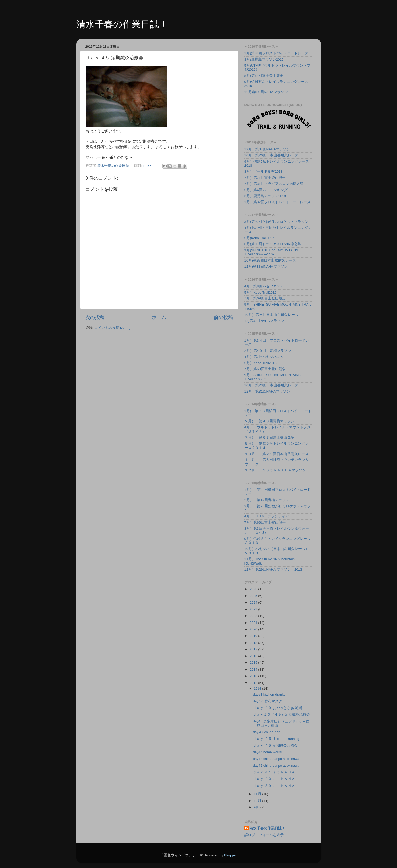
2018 (254, 643)
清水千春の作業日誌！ (122, 24)
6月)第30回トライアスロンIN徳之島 (273, 244)
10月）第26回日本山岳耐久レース (271, 155)
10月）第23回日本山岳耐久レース (271, 385)
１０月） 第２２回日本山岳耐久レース (277, 454)
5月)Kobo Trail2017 (259, 238)
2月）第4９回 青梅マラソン (268, 351)
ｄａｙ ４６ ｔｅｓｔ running (276, 739)
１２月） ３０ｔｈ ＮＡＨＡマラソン (275, 470)
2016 (254, 656)
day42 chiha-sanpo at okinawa (276, 766)
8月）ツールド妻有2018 (264, 172)
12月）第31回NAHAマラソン (267, 391)
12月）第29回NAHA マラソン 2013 (273, 569)
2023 (254, 609)
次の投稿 (95, 317)
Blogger (230, 855)
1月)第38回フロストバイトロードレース (276, 53)
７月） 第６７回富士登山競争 (269, 437)
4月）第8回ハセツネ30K (264, 286)
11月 (258, 794)
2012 (254, 683)
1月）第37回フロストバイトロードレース (278, 202)
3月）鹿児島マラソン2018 (265, 196)
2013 (254, 676)
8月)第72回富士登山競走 (264, 76)
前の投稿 (223, 317)
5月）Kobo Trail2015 (261, 363)
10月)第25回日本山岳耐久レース (270, 260)
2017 (254, 649)
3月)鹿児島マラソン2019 (264, 59)
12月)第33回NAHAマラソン (266, 266)
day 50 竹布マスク (267, 701)
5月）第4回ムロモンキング (266, 190)
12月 (258, 689)
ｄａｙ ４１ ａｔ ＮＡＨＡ (274, 772)
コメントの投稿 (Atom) (112, 328)
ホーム (159, 317)
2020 (254, 629)
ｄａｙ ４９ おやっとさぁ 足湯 (277, 708)
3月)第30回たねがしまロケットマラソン (276, 222)
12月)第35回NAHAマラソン (266, 92)
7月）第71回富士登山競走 (265, 178)
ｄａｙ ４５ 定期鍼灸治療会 (275, 746)
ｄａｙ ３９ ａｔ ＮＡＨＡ (274, 786)
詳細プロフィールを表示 (264, 835)
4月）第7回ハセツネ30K (264, 357)
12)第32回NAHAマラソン (264, 321)
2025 (254, 596)
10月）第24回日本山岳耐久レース (271, 315)
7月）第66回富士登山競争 (265, 522)
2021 (254, 623)
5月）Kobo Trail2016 (261, 292)
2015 (254, 663)
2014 (254, 669)
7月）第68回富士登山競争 (265, 369)
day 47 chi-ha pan (266, 732)
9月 (257, 807)
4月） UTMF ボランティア (267, 516)
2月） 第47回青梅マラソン (267, 500)
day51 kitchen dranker (270, 694)
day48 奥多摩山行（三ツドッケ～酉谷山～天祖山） (281, 723)
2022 (254, 616)
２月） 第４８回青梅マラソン (269, 421)
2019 (254, 636)
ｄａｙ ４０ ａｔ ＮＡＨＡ (274, 779)
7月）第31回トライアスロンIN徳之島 (274, 184)
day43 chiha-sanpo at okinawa (276, 759)
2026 (254, 589)
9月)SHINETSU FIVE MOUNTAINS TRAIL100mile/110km (271, 252)
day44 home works (267, 752)
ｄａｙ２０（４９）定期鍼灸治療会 (281, 714)
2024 (254, 603)
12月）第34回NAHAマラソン (267, 149)
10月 (258, 801)
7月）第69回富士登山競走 (265, 298)
